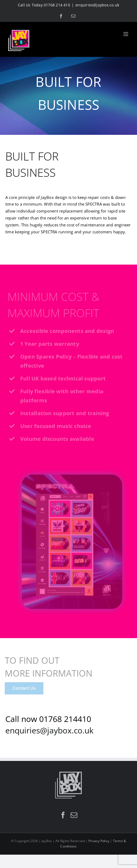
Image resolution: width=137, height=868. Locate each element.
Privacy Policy (99, 841)
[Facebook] (63, 815)
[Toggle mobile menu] (126, 34)
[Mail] (74, 815)
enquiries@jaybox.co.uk (97, 5)
